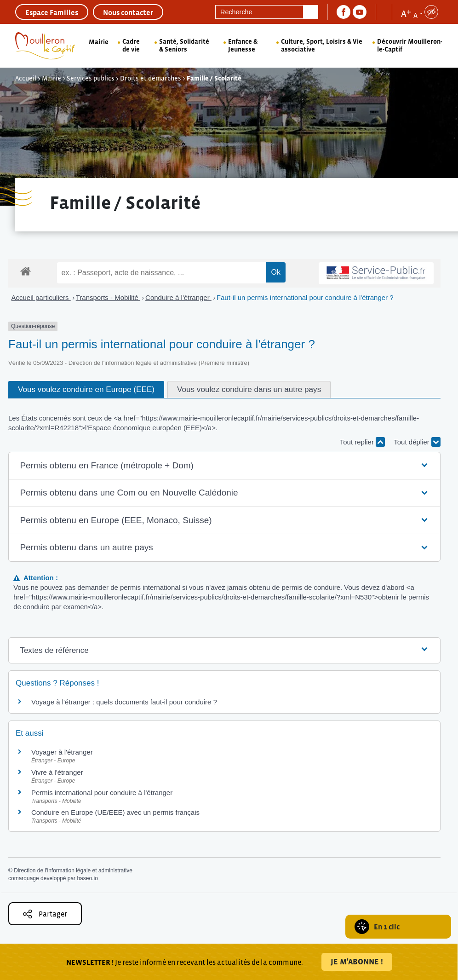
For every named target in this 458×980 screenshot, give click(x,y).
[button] (224, 466)
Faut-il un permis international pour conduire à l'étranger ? (305, 297)
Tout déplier (417, 442)
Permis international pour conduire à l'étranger (102, 793)
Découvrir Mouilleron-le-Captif (410, 45)
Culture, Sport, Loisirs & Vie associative (322, 45)
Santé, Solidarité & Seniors (184, 45)
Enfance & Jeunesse (243, 45)
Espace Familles (52, 12)
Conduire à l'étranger (178, 297)
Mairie (99, 42)
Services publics (91, 78)
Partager (45, 914)
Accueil (26, 78)
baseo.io (87, 878)
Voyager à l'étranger (62, 752)
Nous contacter (128, 12)
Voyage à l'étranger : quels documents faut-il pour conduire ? (124, 702)
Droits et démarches (151, 78)
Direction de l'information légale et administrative (73, 870)
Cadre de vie (131, 45)
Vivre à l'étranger (57, 772)
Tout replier (362, 442)
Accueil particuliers (41, 297)
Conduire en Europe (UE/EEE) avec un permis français (115, 812)
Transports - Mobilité (108, 297)
